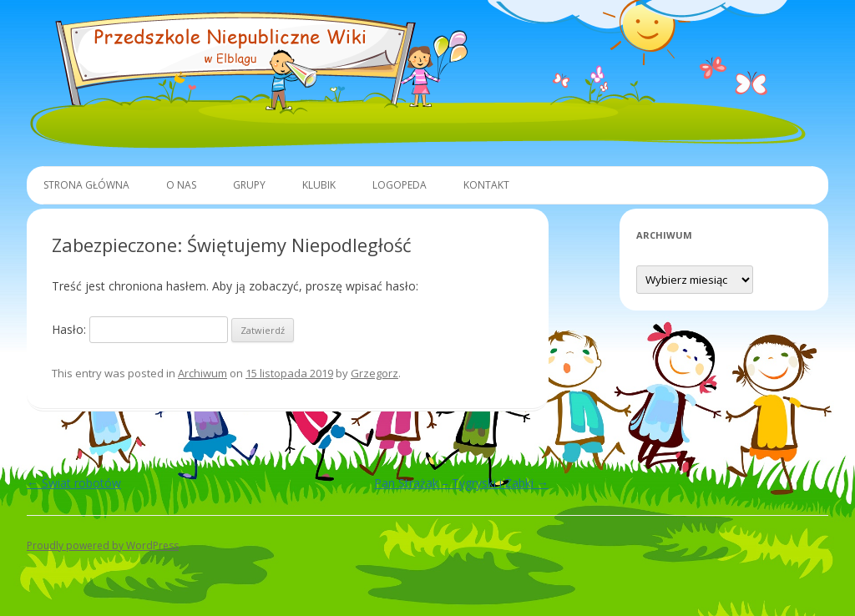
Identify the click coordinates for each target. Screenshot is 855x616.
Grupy (249, 185)
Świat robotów (74, 483)
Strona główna (86, 185)
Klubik (319, 185)
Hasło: (140, 329)
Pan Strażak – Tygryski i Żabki (461, 483)
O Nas (181, 185)
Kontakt (486, 185)
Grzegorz (374, 373)
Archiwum (202, 373)
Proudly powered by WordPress (103, 545)
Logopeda (400, 185)
